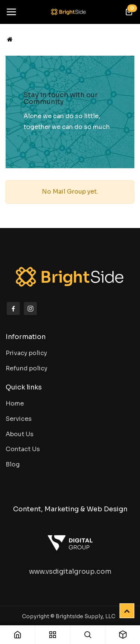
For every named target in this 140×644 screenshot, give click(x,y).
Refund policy (27, 368)
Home (15, 403)
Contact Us (23, 449)
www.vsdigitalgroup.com (70, 571)
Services (19, 419)
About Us (20, 434)
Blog (13, 464)
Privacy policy (26, 353)
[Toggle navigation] (11, 12)
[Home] (10, 39)
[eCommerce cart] (129, 12)
